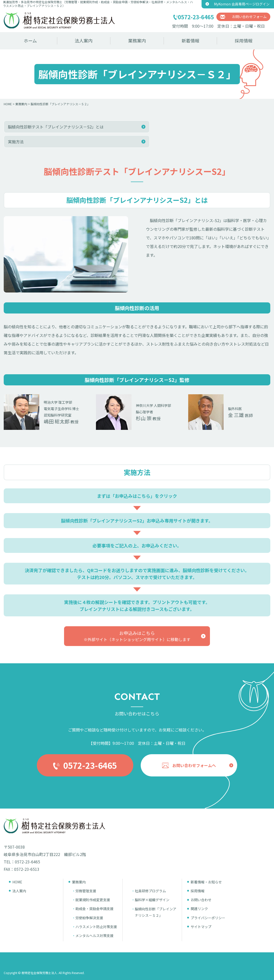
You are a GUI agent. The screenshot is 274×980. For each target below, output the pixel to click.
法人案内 (84, 41)
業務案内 (137, 41)
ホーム (30, 41)
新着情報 (190, 41)
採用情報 (244, 41)
